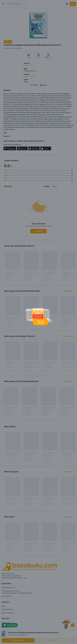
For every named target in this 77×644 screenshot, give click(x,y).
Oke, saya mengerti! (41, 322)
